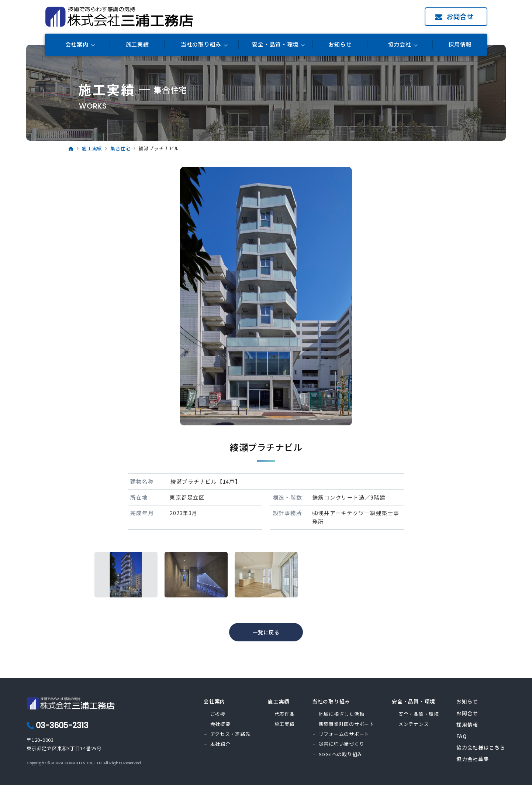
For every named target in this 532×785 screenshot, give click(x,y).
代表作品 (285, 714)
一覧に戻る (266, 632)
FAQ (461, 736)
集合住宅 (120, 148)
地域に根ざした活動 (342, 714)
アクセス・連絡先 (230, 734)
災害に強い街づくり (342, 744)
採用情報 (460, 44)
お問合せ (460, 16)
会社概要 (220, 724)
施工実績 (137, 44)
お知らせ (340, 44)
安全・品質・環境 (419, 714)
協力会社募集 (473, 759)
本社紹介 (220, 744)
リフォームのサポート (344, 734)
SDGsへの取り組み (341, 754)
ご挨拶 (218, 714)
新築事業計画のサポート (347, 724)
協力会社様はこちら (481, 747)
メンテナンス (414, 724)
